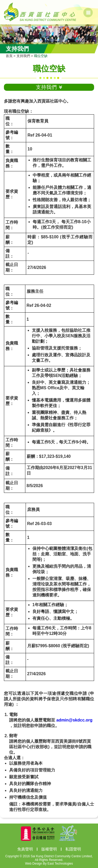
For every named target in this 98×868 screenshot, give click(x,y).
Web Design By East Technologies (49, 864)
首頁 (9, 56)
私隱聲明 (73, 849)
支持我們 (23, 56)
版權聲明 (49, 849)
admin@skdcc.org (74, 720)
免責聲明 (25, 849)
